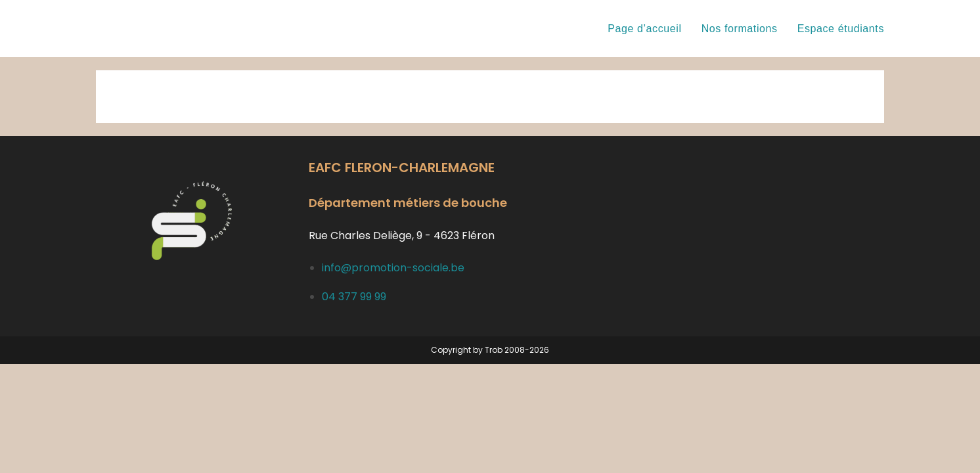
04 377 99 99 (354, 297)
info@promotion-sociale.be (393, 268)
